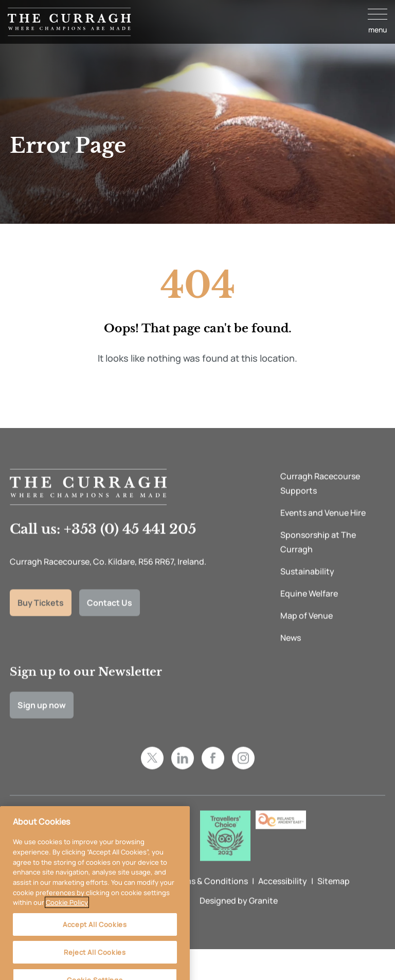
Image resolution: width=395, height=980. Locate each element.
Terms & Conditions (210, 895)
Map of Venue (307, 630)
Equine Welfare (309, 608)
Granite (263, 914)
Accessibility (283, 895)
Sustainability (307, 585)
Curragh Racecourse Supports (320, 497)
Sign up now (42, 719)
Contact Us (110, 616)
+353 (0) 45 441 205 (130, 543)
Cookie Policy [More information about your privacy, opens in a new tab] (67, 912)
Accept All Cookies (95, 934)
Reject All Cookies (95, 962)
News (291, 652)
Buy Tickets (41, 616)
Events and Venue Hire (323, 527)
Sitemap (334, 895)
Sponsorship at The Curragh (318, 556)
